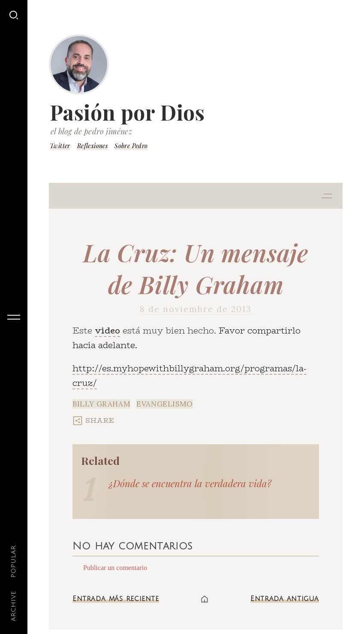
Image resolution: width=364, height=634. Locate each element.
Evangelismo (165, 404)
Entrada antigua (285, 599)
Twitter (60, 146)
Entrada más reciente (116, 599)
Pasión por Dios (127, 112)
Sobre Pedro (131, 146)
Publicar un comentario (115, 568)
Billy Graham (101, 404)
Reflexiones (92, 146)
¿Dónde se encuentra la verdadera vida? (190, 483)
